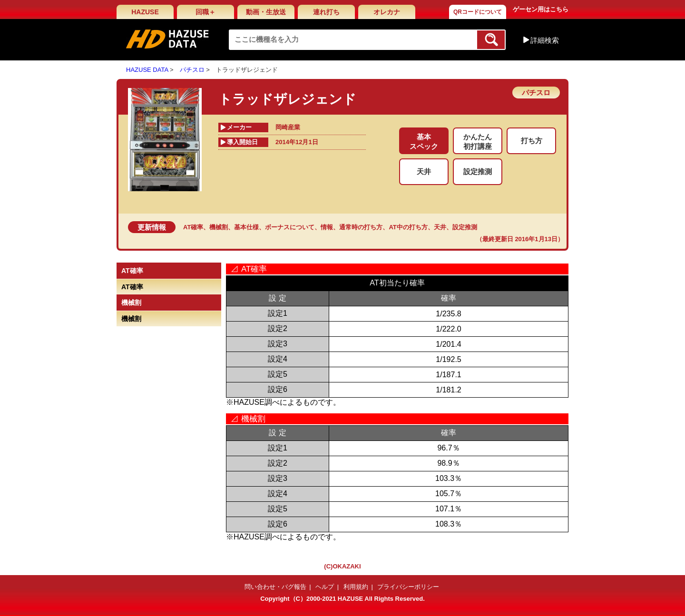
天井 (440, 227)
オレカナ (387, 12)
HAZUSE (145, 12)
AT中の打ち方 (408, 227)
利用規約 (356, 587)
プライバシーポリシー (408, 587)
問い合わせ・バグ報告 (275, 587)
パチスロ (192, 70)
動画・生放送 (266, 12)
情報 (327, 227)
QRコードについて (478, 12)
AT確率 (193, 227)
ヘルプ (325, 587)
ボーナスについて (290, 227)
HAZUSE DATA (147, 70)
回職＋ (205, 12)
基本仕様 (246, 227)
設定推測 (465, 227)
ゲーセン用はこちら (541, 9)
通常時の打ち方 (361, 227)
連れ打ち (326, 12)
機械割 (219, 227)
